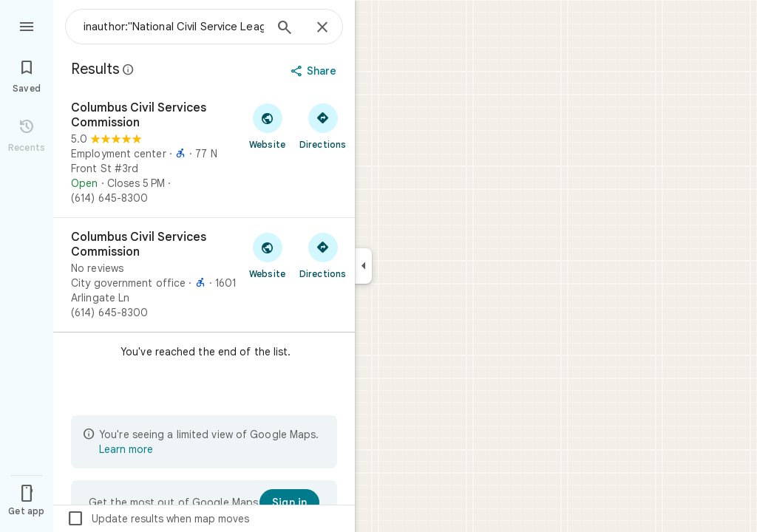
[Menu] (27, 25)
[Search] (285, 29)
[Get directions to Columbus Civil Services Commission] (323, 126)
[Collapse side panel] (363, 266)
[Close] (322, 28)
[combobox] (174, 27)
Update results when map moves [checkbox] (158, 519)
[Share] (315, 71)
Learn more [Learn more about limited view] (126, 449)
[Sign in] (289, 502)
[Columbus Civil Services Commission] (204, 153)
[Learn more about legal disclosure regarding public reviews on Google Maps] (129, 69)
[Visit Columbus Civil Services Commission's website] (267, 126)
